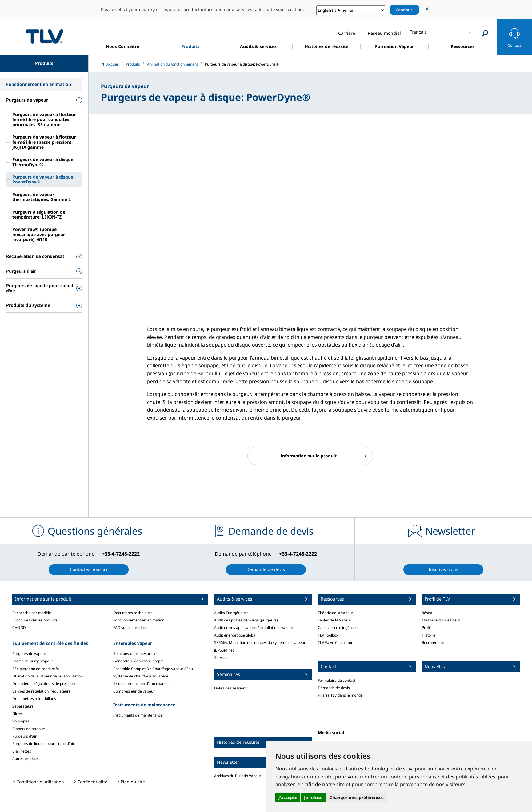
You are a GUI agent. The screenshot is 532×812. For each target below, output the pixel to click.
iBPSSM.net (224, 650)
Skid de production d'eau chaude (141, 683)
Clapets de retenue (29, 729)
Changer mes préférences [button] (357, 797)
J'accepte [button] (288, 797)
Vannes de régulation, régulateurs (41, 691)
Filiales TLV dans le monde (340, 695)
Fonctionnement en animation (139, 620)
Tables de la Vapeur (335, 620)
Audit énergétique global (235, 635)
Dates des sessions (231, 688)
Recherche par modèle (32, 613)
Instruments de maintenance (138, 715)
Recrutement (433, 643)
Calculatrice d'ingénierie (339, 627)
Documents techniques (133, 613)
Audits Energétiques (231, 613)
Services (221, 658)
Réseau (428, 613)
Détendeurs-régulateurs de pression (44, 683)
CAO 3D (19, 627)
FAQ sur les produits (130, 627)
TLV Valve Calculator (335, 643)
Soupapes (21, 721)
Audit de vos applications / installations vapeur (254, 627)
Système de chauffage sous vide (141, 676)
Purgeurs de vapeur (29, 654)
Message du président (441, 620)
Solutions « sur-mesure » (134, 654)
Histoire (429, 635)
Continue (404, 10)
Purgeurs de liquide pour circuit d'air (43, 744)
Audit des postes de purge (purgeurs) (246, 620)
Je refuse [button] (313, 797)
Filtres (18, 714)
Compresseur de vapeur (134, 691)
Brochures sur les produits (35, 620)
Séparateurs (23, 706)
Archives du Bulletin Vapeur (238, 776)
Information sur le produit (309, 456)
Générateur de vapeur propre (139, 661)
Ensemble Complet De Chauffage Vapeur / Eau (153, 669)
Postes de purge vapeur (33, 661)
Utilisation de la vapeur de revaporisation (48, 676)
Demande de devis (334, 688)
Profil (426, 627)
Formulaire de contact (337, 680)
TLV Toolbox (328, 635)
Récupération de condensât (36, 669)
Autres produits (26, 759)
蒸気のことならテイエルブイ (44, 36)
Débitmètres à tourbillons (34, 699)
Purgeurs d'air (24, 736)
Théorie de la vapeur (336, 613)
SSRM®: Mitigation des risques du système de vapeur (260, 643)
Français (418, 32)
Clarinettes (22, 751)
